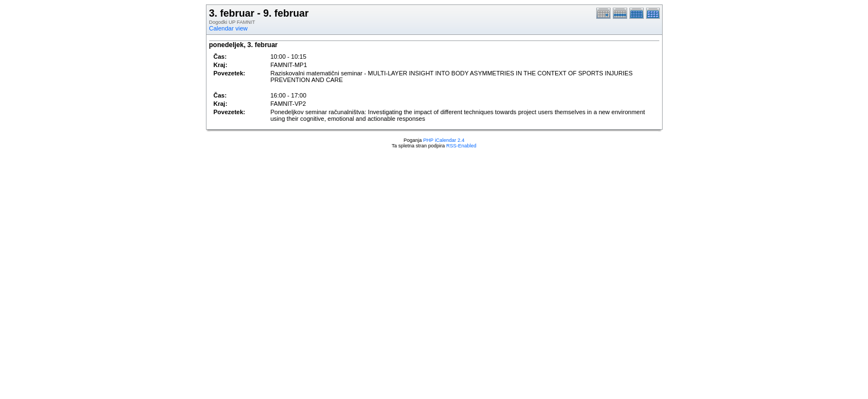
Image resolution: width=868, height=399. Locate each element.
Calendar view (229, 28)
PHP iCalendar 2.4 (444, 140)
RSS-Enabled (461, 146)
